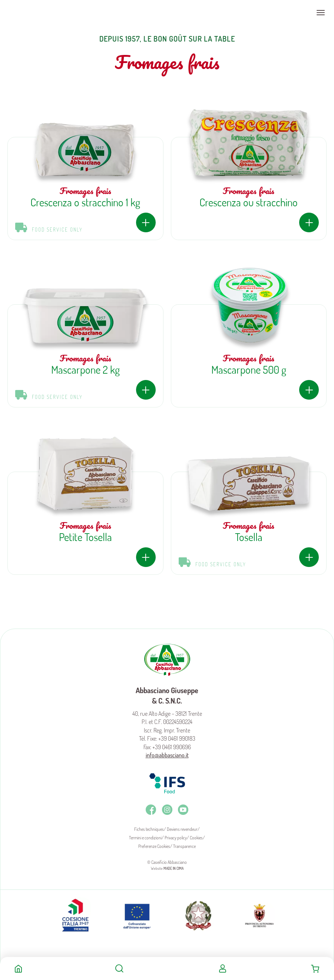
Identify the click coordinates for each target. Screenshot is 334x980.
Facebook (151, 810)
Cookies (196, 838)
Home (18, 968)
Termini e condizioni (145, 838)
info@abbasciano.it (167, 755)
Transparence (184, 846)
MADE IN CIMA (173, 868)
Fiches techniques (149, 829)
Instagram (167, 810)
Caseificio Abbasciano (35, 13)
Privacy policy (176, 838)
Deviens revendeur (182, 829)
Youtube (183, 810)
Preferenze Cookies (154, 846)
